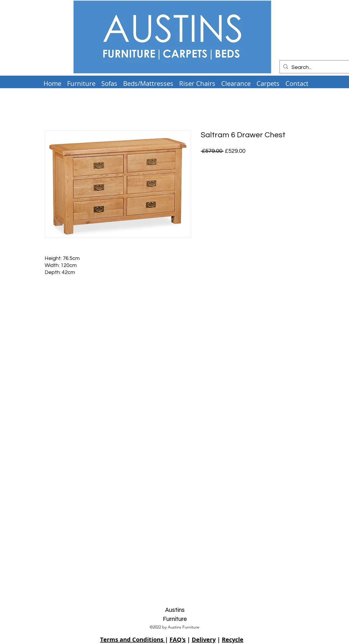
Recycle (233, 639)
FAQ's (178, 639)
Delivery (204, 639)
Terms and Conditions (132, 639)
